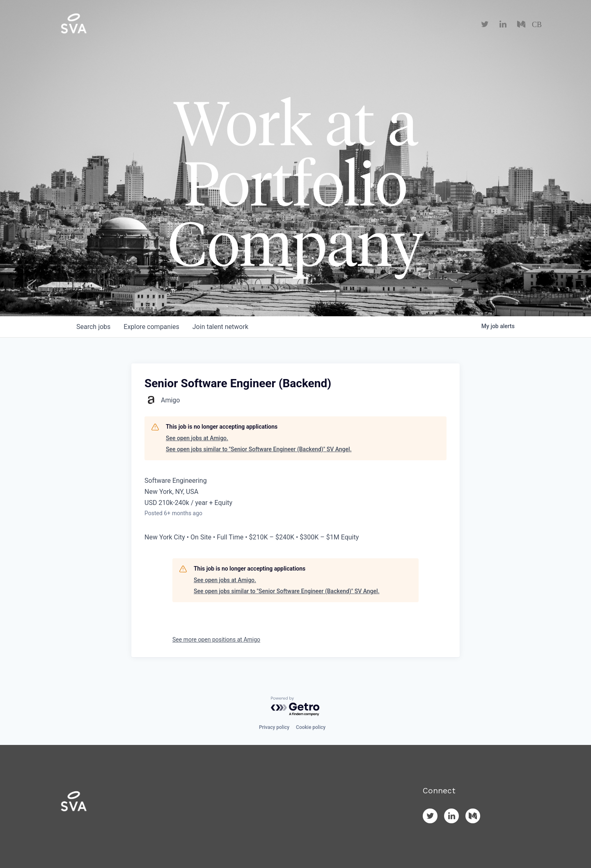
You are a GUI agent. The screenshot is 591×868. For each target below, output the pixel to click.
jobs (93, 327)
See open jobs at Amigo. (197, 438)
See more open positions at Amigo (216, 640)
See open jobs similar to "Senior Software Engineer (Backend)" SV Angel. (259, 449)
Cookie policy (311, 727)
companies (151, 327)
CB (537, 25)
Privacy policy (274, 727)
